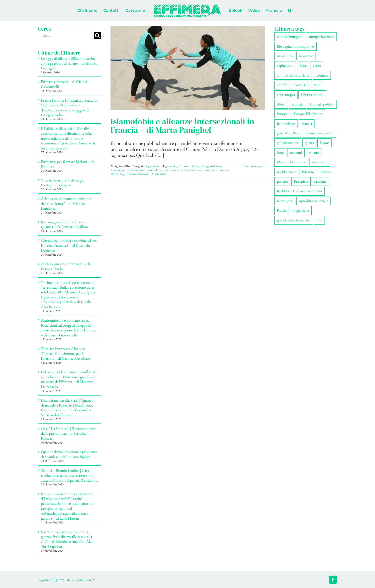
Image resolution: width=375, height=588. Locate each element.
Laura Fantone (219, 170)
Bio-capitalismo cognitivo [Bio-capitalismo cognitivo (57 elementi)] (295, 46)
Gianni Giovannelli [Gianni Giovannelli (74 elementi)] (320, 133)
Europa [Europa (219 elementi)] (282, 114)
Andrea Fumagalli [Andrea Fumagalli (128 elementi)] (290, 36)
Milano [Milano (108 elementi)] (314, 152)
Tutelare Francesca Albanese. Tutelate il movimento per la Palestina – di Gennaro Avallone (65, 354)
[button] (290, 11)
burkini (173, 166)
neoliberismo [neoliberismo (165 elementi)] (286, 172)
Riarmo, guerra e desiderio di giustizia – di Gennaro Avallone (65, 224)
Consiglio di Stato (211, 166)
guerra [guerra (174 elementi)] (309, 143)
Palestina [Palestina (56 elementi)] (308, 172)
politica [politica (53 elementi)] (326, 172)
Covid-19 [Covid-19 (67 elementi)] (300, 85)
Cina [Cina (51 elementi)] (303, 65)
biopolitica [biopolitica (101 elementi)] (285, 56)
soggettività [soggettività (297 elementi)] (301, 210)
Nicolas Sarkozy (139, 174)
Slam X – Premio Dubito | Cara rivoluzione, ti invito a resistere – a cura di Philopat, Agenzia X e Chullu (69, 475)
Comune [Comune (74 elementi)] (322, 75)
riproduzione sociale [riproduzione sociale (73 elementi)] (313, 201)
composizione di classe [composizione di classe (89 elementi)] (293, 75)
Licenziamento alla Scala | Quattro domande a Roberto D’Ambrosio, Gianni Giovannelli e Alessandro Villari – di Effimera (67, 408)
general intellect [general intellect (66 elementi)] (288, 133)
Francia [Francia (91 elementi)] (307, 124)
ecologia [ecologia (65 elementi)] (298, 104)
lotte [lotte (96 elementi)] (280, 152)
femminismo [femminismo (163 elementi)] (286, 124)
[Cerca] (97, 36)
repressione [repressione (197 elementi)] (285, 201)
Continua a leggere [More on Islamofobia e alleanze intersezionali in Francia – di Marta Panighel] (254, 166)
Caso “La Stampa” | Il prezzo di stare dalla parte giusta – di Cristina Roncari (69, 433)
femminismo (118, 170)
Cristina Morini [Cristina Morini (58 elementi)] (312, 95)
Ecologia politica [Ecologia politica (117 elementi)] (322, 104)
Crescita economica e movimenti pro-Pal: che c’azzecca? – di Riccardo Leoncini (70, 245)
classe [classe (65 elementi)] (317, 65)
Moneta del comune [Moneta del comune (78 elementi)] (291, 162)
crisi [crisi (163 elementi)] (317, 85)
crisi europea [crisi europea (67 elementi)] (286, 95)
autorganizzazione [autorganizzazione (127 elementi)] (321, 36)
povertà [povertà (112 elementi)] (282, 181)
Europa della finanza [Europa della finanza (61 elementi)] (308, 114)
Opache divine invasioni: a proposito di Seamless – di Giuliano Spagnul (69, 454)
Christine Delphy (189, 166)
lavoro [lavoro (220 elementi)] (325, 143)
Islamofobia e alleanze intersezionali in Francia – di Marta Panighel (182, 126)
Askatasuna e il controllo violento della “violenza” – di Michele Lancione (66, 203)
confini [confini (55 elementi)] (282, 85)
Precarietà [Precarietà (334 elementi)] (301, 181)
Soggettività (152, 166)
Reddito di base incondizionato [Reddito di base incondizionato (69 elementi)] (299, 191)
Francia (184, 170)
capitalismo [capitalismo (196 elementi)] (285, 65)
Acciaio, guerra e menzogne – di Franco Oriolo (65, 266)
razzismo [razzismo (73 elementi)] (320, 181)
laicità (206, 170)
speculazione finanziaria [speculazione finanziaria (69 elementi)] (294, 220)
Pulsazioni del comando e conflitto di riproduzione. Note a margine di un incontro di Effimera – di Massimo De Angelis (69, 379)
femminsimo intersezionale (142, 170)
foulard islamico (169, 170)
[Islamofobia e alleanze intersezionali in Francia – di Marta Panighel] (188, 68)
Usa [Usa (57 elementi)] (319, 220)
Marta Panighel (119, 174)
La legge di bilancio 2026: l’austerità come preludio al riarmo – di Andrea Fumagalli (69, 63)
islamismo (195, 170)
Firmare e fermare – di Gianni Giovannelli (64, 84)
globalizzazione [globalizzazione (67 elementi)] (288, 143)
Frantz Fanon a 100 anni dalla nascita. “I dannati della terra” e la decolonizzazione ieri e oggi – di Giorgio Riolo (70, 107)
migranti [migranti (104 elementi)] (296, 152)
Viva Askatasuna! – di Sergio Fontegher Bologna (63, 182)
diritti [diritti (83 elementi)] (281, 104)
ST (95, 580)
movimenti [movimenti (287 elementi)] (320, 162)
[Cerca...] (66, 36)
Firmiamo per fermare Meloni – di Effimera (67, 164)
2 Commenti (159, 174)
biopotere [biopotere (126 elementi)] (306, 56)
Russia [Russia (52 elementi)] (282, 210)
